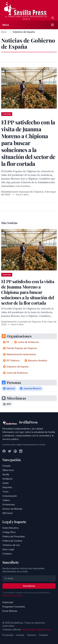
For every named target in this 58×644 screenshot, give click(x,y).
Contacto (7, 554)
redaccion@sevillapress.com (36, 629)
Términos (31, 635)
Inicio (4, 32)
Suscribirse (29, 586)
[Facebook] (4, 451)
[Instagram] (15, 451)
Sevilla (6, 474)
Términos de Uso (11, 545)
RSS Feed (8, 513)
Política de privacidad (12, 596)
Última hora (8, 470)
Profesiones (9, 504)
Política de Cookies (12, 541)
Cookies (20, 635)
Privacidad (8, 635)
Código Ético (9, 532)
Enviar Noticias (10, 611)
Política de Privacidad (14, 536)
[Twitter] (10, 451)
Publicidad (8, 602)
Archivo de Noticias (12, 509)
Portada (6, 466)
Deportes (7, 487)
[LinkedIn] (21, 451)
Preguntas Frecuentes (14, 607)
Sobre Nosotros (11, 528)
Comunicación (10, 496)
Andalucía (7, 479)
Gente (6, 483)
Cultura (6, 500)
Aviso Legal (8, 549)
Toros (5, 492)
